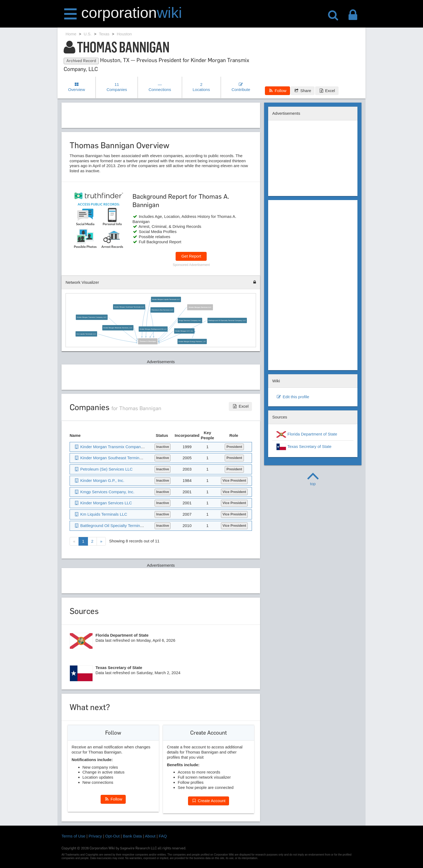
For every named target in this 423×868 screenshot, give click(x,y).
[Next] (101, 541)
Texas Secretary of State (304, 447)
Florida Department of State (307, 434)
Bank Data (132, 836)
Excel (327, 91)
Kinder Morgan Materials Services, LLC (118, 328)
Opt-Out (112, 836)
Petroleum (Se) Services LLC (162, 310)
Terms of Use (73, 836)
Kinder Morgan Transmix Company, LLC (92, 317)
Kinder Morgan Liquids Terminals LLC (166, 299)
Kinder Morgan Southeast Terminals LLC (129, 307)
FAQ (163, 836)
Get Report (191, 256)
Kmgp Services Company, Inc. (190, 320)
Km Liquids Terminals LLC (86, 334)
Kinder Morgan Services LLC (200, 307)
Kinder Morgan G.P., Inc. (184, 331)
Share (303, 91)
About (150, 836)
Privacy (95, 836)
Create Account (209, 801)
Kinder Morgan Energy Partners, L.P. (192, 341)
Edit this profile (293, 397)
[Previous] (74, 541)
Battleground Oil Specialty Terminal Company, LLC (227, 320)
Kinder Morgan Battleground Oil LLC (153, 329)
